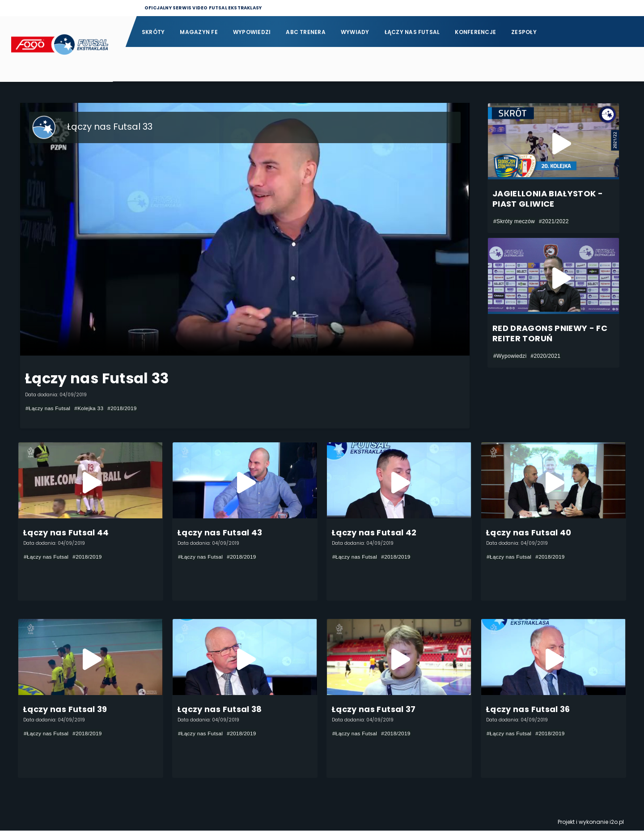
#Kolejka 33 (91, 408)
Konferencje (475, 32)
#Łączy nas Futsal (49, 408)
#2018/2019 (124, 408)
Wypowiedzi (252, 32)
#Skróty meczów (514, 221)
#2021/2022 (554, 221)
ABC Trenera (306, 32)
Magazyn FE (199, 32)
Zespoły (524, 32)
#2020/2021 (545, 356)
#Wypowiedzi (510, 356)
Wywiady (355, 32)
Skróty (153, 32)
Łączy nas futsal (412, 32)
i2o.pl (617, 822)
